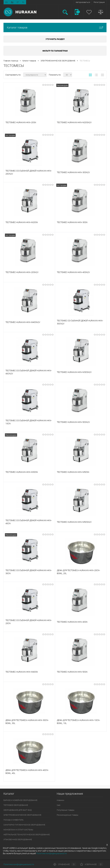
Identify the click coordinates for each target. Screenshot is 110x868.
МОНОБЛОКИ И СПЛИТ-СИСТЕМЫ (18, 830)
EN (6, 2)
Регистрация (99, 2)
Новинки (60, 800)
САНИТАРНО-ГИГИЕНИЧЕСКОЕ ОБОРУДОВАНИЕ (24, 825)
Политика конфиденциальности (19, 864)
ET (18, 2)
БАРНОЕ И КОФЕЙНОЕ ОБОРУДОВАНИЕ (20, 800)
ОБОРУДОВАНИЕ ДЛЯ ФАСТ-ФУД (18, 810)
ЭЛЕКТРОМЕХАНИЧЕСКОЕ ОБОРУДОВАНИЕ (58, 61)
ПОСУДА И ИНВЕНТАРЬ (13, 820)
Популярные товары (66, 810)
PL (23, 2)
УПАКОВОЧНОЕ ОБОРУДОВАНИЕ (18, 839)
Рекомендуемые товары (68, 815)
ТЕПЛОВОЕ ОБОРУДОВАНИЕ (16, 805)
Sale (59, 805)
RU (12, 2)
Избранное (92, 864)
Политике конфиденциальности (52, 853)
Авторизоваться (83, 2)
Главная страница (11, 61)
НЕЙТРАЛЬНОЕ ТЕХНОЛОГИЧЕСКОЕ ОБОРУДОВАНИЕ (27, 835)
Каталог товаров (55, 27)
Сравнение (65, 864)
